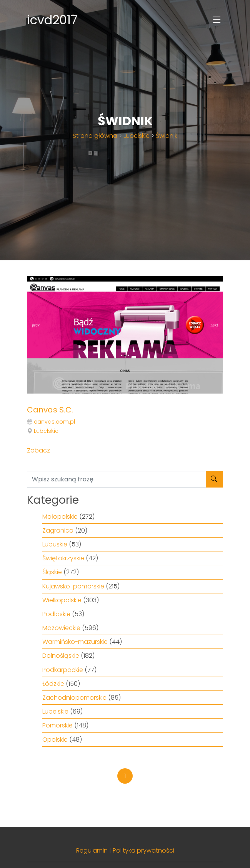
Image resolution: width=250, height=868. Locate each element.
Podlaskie (56, 614)
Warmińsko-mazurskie (75, 642)
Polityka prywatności (143, 850)
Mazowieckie (61, 628)
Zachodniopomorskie (74, 698)
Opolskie (55, 740)
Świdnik (167, 136)
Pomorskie (57, 725)
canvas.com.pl (54, 422)
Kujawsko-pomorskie (73, 586)
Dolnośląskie (61, 656)
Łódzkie (53, 684)
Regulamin (92, 850)
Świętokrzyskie (63, 558)
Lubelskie (137, 136)
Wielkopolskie (62, 600)
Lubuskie (55, 544)
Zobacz (38, 450)
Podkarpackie (63, 670)
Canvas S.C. (50, 410)
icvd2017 (52, 20)
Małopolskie (60, 517)
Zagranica (58, 530)
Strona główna (95, 136)
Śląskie (52, 572)
